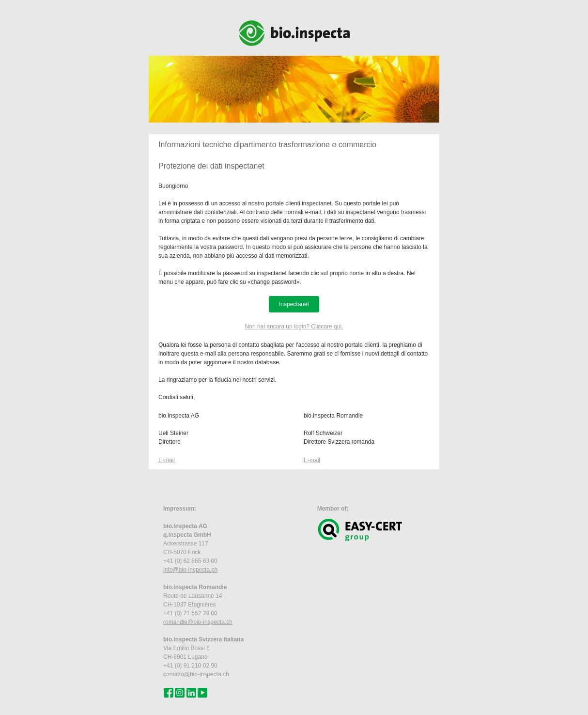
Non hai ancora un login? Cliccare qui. (294, 326)
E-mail (167, 460)
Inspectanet (294, 304)
